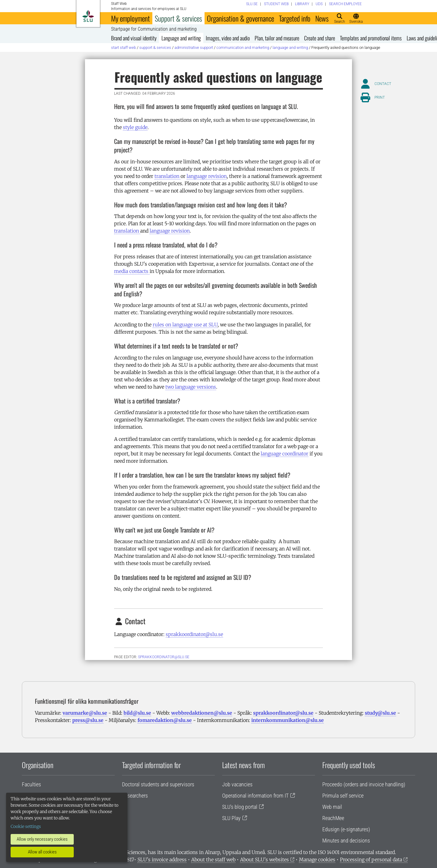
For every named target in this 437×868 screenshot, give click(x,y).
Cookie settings (26, 826)
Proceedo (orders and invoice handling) (364, 784)
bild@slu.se (137, 713)
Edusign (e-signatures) (346, 829)
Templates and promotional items (371, 38)
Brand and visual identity (134, 38)
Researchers (135, 796)
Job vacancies (237, 784)
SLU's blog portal (240, 807)
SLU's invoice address (162, 859)
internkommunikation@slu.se (288, 720)
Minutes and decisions (346, 841)
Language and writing (181, 38)
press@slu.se (88, 720)
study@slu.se (380, 713)
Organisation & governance (241, 18)
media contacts (132, 271)
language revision (207, 176)
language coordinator (285, 454)
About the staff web (213, 859)
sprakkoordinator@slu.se (194, 634)
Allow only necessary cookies (42, 839)
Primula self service (343, 796)
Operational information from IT (255, 796)
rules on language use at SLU (185, 325)
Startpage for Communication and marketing (154, 29)
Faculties (31, 784)
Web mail (332, 807)
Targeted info (295, 18)
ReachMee (333, 818)
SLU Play (231, 818)
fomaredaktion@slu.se (165, 720)
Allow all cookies (42, 852)
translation (168, 176)
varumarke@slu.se (85, 713)
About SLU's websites (264, 859)
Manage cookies (317, 859)
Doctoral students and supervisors (158, 784)
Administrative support (194, 48)
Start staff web (124, 48)
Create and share (320, 38)
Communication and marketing (243, 48)
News (322, 18)
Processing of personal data (371, 859)
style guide (135, 127)
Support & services (178, 18)
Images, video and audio (228, 38)
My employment (130, 18)
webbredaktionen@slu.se (202, 713)
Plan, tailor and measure (277, 38)
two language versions (191, 387)
